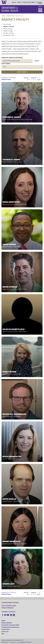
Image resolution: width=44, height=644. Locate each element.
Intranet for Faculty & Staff (10, 625)
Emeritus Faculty (8, 33)
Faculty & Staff (10, 16)
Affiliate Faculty (8, 31)
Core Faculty (7, 24)
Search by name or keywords (12, 58)
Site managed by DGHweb (24, 642)
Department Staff (9, 35)
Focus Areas (6, 64)
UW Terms (13, 642)
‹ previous (34, 78)
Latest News (6, 629)
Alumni (19, 2)
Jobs (3, 634)
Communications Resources (10, 627)
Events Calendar (7, 623)
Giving (40, 3)
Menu (40, 7)
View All (26, 78)
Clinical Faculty (8, 29)
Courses (14, 2)
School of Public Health (9, 606)
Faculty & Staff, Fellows (29, 2)
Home (3, 16)
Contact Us (39, 2)
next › (39, 79)
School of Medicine (7, 608)
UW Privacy (5, 642)
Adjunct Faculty (8, 26)
